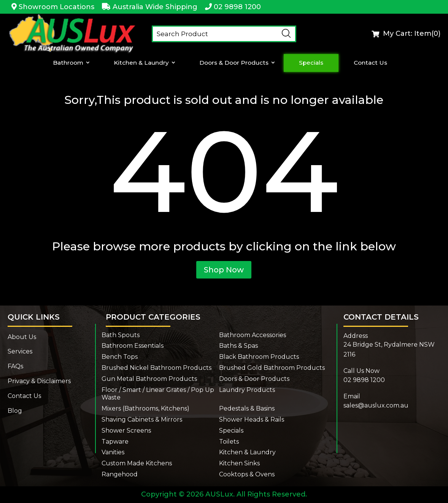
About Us (22, 337)
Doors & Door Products (234, 63)
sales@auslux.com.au (376, 405)
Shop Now (224, 270)
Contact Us (370, 63)
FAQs (15, 366)
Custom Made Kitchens (137, 463)
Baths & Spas (238, 346)
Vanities (113, 452)
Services (20, 351)
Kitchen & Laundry (141, 63)
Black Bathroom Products (259, 357)
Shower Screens (126, 431)
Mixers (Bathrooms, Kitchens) (145, 408)
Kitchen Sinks (239, 463)
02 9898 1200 (237, 7)
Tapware (115, 442)
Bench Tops (120, 357)
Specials (311, 63)
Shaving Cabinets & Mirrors (142, 419)
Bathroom (69, 63)
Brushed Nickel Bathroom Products (156, 368)
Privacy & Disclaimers (39, 381)
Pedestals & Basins (247, 408)
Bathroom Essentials (133, 346)
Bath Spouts (121, 335)
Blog (15, 411)
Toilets (229, 442)
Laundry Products (247, 390)
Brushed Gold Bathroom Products (272, 368)
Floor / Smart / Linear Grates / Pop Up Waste (158, 394)
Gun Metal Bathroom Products (149, 379)
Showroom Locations (56, 7)
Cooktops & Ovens (247, 474)
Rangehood (120, 474)
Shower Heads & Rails (252, 419)
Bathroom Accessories (253, 335)
